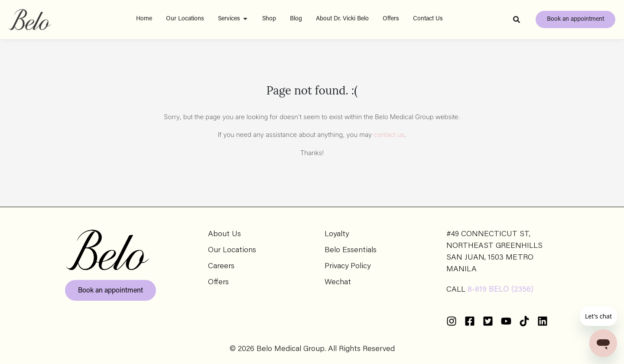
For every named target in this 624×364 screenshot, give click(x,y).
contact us (389, 135)
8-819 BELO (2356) (500, 290)
